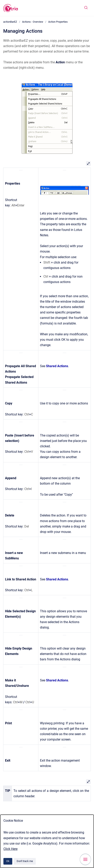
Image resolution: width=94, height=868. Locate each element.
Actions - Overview (33, 22)
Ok (8, 861)
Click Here (10, 849)
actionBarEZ (10, 22)
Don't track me (25, 861)
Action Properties (58, 22)
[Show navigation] (85, 859)
